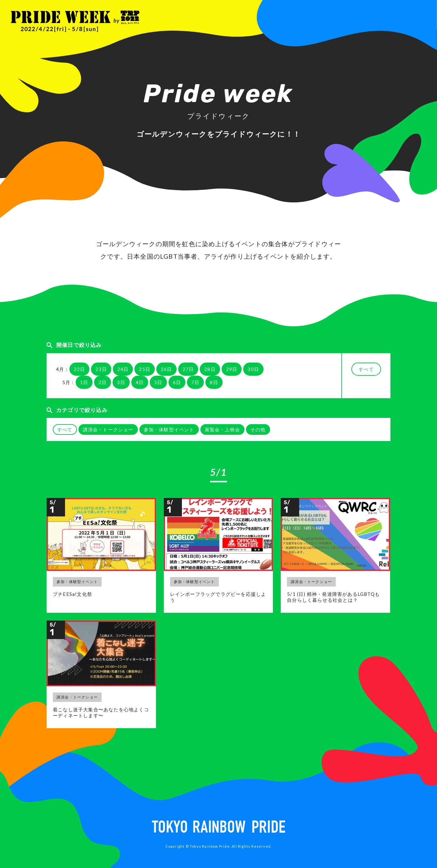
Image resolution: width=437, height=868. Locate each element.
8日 (214, 382)
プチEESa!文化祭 (73, 594)
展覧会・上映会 (222, 429)
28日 (210, 369)
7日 (195, 382)
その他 (258, 429)
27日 (188, 369)
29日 (232, 369)
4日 (140, 382)
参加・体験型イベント (169, 429)
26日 (166, 369)
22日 (80, 369)
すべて (366, 369)
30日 (253, 369)
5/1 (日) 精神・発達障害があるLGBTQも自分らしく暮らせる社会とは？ (333, 597)
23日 (101, 369)
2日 (103, 382)
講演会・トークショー (108, 429)
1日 (84, 382)
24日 (123, 369)
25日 (145, 369)
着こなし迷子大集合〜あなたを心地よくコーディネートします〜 (101, 713)
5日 (158, 382)
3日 (121, 382)
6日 (177, 382)
